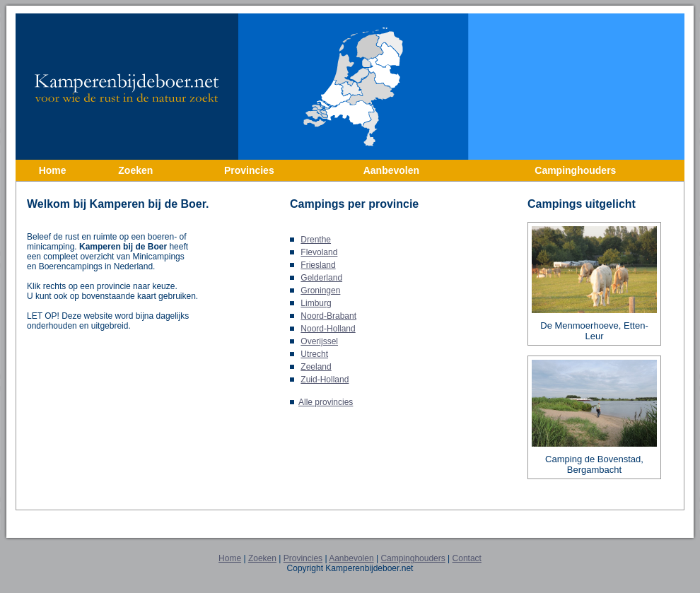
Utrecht (314, 354)
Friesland (318, 265)
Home (230, 558)
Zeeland (316, 367)
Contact (467, 558)
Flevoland (319, 252)
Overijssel (319, 341)
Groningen (320, 290)
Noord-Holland (328, 329)
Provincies (303, 558)
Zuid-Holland (325, 380)
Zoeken (262, 558)
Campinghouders (413, 558)
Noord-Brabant (328, 316)
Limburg (316, 303)
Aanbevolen (351, 558)
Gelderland (321, 278)
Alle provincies (326, 402)
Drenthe (316, 240)
